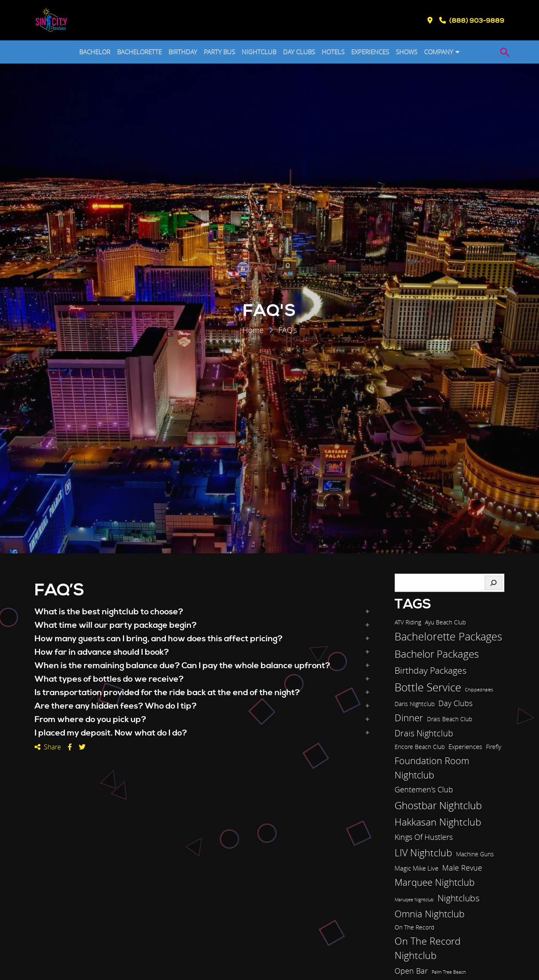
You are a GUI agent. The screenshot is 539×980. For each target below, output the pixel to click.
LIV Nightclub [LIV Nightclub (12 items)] (423, 853)
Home (253, 331)
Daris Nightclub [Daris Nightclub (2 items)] (415, 704)
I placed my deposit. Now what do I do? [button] (111, 733)
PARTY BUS (219, 52)
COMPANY (439, 52)
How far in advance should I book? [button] (102, 653)
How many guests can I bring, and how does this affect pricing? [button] (159, 639)
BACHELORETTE (139, 52)
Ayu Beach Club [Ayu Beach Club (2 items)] (445, 622)
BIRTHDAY (183, 52)
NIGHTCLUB (259, 52)
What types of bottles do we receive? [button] (109, 680)
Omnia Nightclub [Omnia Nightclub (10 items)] (430, 914)
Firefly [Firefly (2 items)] (494, 747)
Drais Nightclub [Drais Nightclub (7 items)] (424, 733)
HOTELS (333, 52)
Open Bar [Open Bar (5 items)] (411, 971)
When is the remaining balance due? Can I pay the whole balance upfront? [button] (182, 666)
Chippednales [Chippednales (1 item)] (479, 690)
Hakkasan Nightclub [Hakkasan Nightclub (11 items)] (438, 822)
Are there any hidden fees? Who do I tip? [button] (116, 706)
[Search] (494, 583)
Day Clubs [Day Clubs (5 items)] (455, 703)
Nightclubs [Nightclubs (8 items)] (459, 898)
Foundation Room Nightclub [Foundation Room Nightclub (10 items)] (432, 768)
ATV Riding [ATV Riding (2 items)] (408, 622)
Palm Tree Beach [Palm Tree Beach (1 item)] (449, 972)
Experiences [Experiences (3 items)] (465, 746)
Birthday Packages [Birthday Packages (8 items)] (431, 670)
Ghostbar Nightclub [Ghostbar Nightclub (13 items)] (438, 805)
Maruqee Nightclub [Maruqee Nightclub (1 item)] (414, 900)
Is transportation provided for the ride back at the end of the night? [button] (167, 693)
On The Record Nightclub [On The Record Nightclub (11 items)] (428, 948)
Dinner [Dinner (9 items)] (409, 718)
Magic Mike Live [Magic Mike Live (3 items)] (416, 868)
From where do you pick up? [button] (90, 720)
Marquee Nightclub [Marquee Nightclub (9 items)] (435, 882)
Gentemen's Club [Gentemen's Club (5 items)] (424, 789)
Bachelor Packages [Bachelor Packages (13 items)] (437, 654)
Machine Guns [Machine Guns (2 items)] (475, 854)
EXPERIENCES (370, 52)
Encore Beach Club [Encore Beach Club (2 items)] (420, 747)
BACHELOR (95, 52)
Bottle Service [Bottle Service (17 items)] (428, 687)
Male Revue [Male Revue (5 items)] (462, 868)
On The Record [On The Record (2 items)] (414, 927)
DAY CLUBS (299, 52)
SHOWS (407, 52)
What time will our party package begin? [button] (116, 626)
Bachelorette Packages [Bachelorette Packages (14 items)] (448, 636)
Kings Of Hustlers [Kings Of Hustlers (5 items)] (424, 837)
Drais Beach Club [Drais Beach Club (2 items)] (450, 719)
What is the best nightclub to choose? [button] (109, 612)
